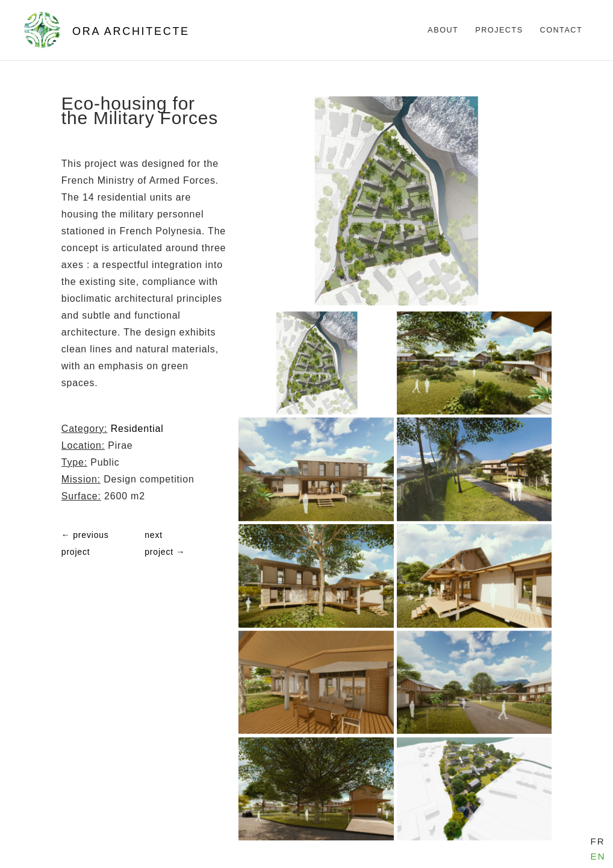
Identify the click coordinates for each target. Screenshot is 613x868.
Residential (137, 429)
